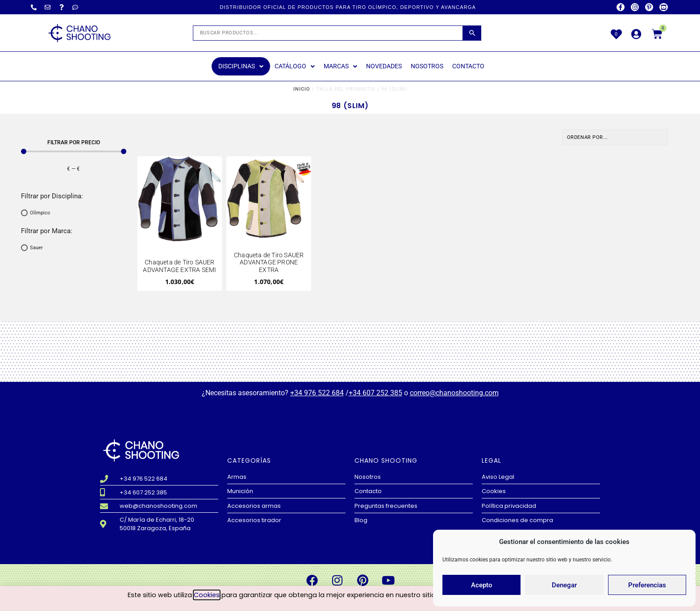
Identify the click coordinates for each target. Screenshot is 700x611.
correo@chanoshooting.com (454, 393)
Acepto (482, 585)
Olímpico (40, 213)
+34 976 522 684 (317, 393)
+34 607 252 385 (375, 393)
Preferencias (647, 585)
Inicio (302, 89)
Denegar (564, 585)
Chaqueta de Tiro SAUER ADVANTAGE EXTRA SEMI (179, 266)
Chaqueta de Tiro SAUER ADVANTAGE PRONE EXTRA (269, 263)
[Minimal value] (74, 151)
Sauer (36, 248)
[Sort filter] (615, 138)
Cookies (207, 595)
